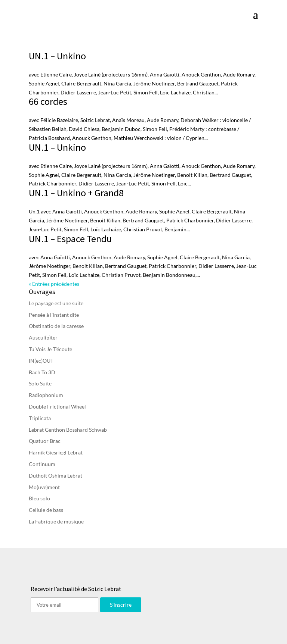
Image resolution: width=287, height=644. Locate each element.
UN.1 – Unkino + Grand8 (76, 193)
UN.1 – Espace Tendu (70, 239)
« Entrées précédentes (54, 284)
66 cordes (48, 101)
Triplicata (40, 418)
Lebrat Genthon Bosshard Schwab (68, 430)
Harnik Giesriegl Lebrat (56, 452)
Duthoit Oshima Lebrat (55, 476)
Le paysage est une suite (56, 303)
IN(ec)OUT (41, 361)
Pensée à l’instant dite (54, 315)
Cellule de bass (46, 510)
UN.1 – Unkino (57, 56)
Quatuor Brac (45, 441)
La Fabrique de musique (56, 521)
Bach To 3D (42, 372)
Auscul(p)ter (43, 337)
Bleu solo (39, 498)
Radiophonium (46, 395)
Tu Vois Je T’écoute (50, 349)
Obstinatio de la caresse (56, 326)
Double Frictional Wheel (57, 407)
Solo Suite (40, 383)
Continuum (42, 464)
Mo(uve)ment (44, 487)
